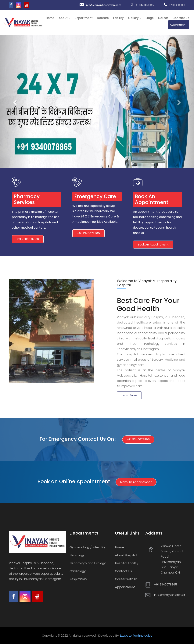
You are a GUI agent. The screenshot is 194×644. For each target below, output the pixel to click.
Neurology (77, 555)
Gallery (135, 18)
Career (163, 18)
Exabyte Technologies (136, 636)
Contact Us (181, 18)
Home (50, 18)
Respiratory (78, 579)
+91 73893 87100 (28, 239)
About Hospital (126, 555)
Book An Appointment (153, 244)
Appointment (179, 25)
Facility (118, 18)
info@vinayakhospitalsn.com (100, 5)
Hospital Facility (127, 563)
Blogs (150, 18)
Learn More (129, 395)
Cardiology (78, 571)
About (64, 18)
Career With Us (126, 579)
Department (84, 18)
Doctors (103, 18)
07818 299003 (174, 5)
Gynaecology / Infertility (88, 547)
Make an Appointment (136, 482)
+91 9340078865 (142, 5)
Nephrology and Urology (88, 563)
